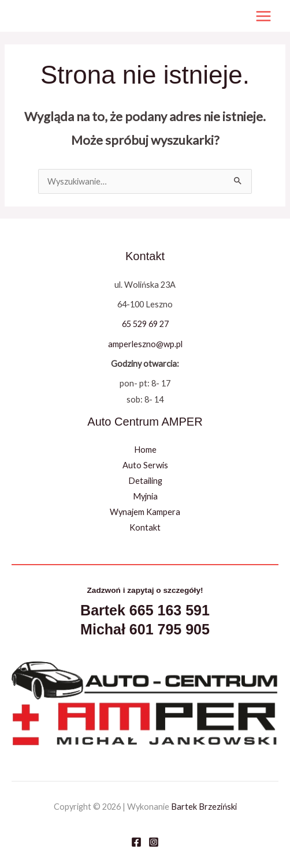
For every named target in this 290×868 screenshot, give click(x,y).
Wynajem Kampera (145, 512)
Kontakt (145, 527)
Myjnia (145, 496)
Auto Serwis (145, 465)
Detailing (145, 481)
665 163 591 (170, 610)
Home (145, 450)
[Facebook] (136, 842)
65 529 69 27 (145, 324)
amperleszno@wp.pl (145, 344)
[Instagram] (154, 842)
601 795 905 (170, 629)
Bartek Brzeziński (204, 807)
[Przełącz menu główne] (263, 16)
